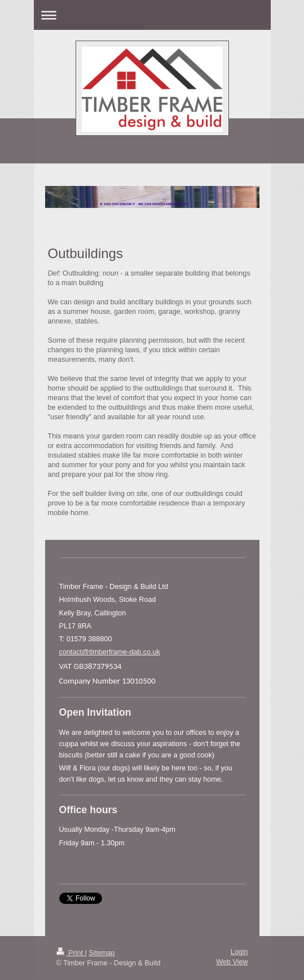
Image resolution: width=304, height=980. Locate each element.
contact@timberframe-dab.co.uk (110, 652)
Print (71, 953)
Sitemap (102, 953)
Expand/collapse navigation (152, 15)
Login (239, 952)
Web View (232, 962)
